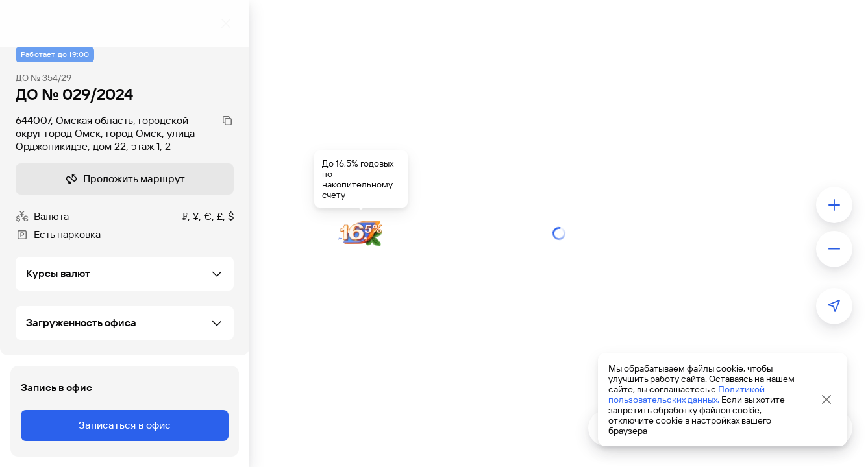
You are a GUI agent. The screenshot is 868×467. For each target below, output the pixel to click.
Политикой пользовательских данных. (687, 394)
